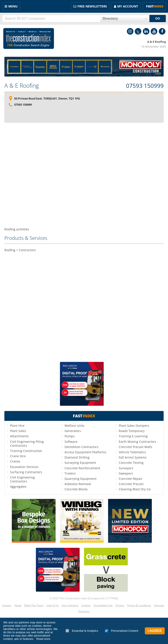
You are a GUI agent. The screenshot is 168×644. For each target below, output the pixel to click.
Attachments (19, 436)
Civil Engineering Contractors (22, 479)
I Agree (155, 631)
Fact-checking (70, 605)
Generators (73, 431)
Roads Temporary (132, 431)
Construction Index (29, 39)
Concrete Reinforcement (82, 468)
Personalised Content (122, 631)
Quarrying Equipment (80, 479)
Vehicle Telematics (132, 452)
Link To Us (53, 605)
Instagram (130, 31)
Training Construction (26, 451)
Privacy (120, 605)
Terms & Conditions (139, 605)
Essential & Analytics (82, 631)
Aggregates (18, 487)
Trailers (70, 473)
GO (158, 18)
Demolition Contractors (81, 447)
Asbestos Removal (78, 484)
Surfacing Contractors (26, 472)
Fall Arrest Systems (133, 457)
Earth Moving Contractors (137, 442)
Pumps (70, 436)
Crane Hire (18, 456)
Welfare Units (74, 426)
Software (71, 442)
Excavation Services (24, 467)
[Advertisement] (84, 175)
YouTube (154, 31)
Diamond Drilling (77, 457)
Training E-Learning (133, 436)
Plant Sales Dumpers (134, 426)
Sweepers (126, 473)
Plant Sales (18, 431)
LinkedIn (146, 31)
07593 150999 (145, 86)
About (18, 605)
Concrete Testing (131, 463)
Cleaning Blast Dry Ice (135, 489)
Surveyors (126, 468)
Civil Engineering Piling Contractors (27, 444)
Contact (7, 605)
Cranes (15, 461)
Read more (43, 639)
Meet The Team (34, 605)
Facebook (162, 31)
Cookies (86, 605)
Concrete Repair (131, 479)
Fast (155, 6)
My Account (128, 6)
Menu (13, 6)
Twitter (138, 31)
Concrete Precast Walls (136, 447)
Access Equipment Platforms (85, 452)
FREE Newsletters (92, 6)
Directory (84, 611)
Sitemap (159, 605)
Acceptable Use (103, 605)
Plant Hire (17, 426)
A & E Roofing (22, 85)
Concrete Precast (131, 484)
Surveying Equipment (80, 463)
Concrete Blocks (76, 489)
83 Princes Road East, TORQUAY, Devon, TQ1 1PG (47, 98)
